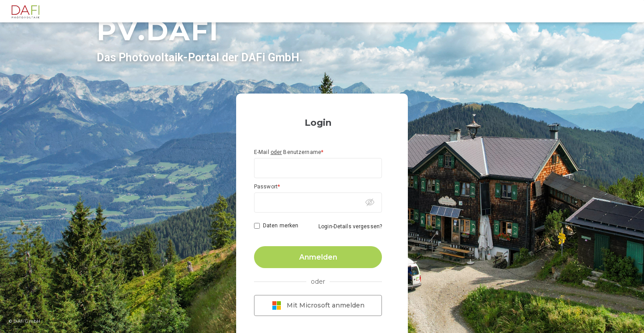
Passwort (267, 187)
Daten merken (281, 226)
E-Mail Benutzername (289, 152)
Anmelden (318, 257)
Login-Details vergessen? (350, 226)
